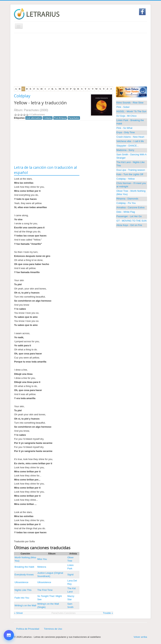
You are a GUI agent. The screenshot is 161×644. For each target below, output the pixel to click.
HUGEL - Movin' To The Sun (132, 111)
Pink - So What (125, 128)
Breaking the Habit (24, 567)
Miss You (42, 559)
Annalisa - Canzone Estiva (130, 207)
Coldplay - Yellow (126, 179)
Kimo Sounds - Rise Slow (130, 103)
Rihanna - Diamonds (127, 199)
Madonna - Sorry (125, 150)
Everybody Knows (24, 575)
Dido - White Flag (126, 212)
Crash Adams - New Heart (130, 137)
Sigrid (70, 575)
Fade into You (22, 598)
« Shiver (19, 613)
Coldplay (22, 96)
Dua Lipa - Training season (131, 170)
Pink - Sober (123, 107)
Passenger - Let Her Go (129, 216)
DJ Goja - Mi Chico (127, 116)
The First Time (45, 590)
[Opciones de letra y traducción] (9, 635)
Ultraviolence (21, 582)
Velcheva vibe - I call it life (130, 141)
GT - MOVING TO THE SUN (132, 221)
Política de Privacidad (28, 629)
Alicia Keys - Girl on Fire (129, 225)
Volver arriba (140, 637)
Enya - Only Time (126, 132)
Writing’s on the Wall (25, 605)
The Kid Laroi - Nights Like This (131, 164)
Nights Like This (23, 590)
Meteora (42, 567)
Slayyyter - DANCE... (128, 146)
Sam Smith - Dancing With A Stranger (132, 156)
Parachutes (31, 110)
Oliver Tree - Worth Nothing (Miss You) (131, 193)
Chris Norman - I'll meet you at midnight (131, 185)
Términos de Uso (53, 629)
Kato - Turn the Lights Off (130, 174)
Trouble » (108, 613)
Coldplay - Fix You (126, 203)
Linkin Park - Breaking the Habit (130, 122)
